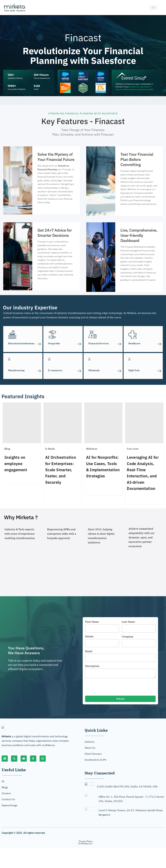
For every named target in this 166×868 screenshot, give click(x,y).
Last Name (128, 622)
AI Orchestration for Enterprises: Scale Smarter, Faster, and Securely (61, 470)
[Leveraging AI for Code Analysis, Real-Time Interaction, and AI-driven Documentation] (144, 423)
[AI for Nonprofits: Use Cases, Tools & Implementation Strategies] (104, 423)
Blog (7, 449)
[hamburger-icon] (153, 8)
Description (92, 667)
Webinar (92, 449)
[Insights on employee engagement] (22, 423)
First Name (92, 622)
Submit (120, 700)
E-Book (50, 449)
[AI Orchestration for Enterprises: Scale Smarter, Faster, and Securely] (63, 423)
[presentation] (110, 688)
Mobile (89, 637)
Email (89, 652)
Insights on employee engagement (16, 464)
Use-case (133, 449)
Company (128, 637)
